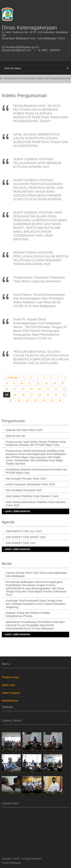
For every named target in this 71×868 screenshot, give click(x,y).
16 (7, 389)
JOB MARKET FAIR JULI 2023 (24, 531)
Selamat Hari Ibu (15, 436)
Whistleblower (10, 701)
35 (35, 400)
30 (56, 395)
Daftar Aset (8, 685)
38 (60, 400)
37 (52, 400)
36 (44, 400)
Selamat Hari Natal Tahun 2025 (24, 430)
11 (30, 383)
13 (46, 383)
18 (23, 389)
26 (23, 395)
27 (31, 395)
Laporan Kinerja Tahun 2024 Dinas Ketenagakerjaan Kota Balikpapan (36, 574)
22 (56, 389)
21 (48, 389)
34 (27, 400)
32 (11, 400)
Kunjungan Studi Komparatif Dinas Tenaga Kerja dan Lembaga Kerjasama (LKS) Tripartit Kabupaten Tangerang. (36, 604)
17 (15, 389)
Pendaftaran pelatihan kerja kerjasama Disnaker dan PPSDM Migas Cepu (36, 471)
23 (64, 389)
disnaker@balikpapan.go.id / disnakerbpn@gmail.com (20, 49)
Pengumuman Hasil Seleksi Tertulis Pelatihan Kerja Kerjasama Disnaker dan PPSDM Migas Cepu (36, 443)
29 (48, 395)
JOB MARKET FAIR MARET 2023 (26, 537)
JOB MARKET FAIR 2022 (21, 543)
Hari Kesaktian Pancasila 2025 (24, 490)
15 (63, 383)
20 (39, 389)
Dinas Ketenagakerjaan (29, 28)
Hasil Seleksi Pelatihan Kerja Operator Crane (32, 496)
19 (31, 389)
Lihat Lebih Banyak (17, 511)
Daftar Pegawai (11, 693)
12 (38, 383)
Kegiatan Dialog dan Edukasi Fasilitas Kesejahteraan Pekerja (28, 614)
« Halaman (12, 378)
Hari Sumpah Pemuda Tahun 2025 (26, 479)
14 (55, 383)
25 (15, 395)
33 (19, 400)
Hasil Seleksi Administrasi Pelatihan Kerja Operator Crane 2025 (35, 504)
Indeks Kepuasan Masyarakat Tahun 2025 (30, 484)
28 (40, 395)
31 (64, 395)
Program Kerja (10, 677)
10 (22, 383)
